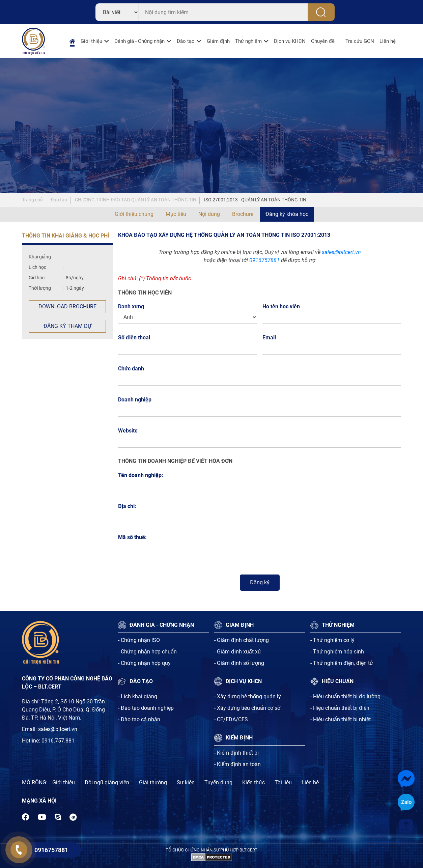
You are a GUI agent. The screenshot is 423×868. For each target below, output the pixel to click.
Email (271, 338)
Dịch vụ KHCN (290, 41)
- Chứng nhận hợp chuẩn (147, 652)
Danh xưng (131, 306)
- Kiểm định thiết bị (236, 753)
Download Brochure (67, 306)
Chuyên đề (323, 41)
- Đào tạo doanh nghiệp (146, 708)
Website (128, 431)
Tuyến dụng (218, 782)
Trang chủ (32, 200)
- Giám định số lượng (239, 663)
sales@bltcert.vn (341, 252)
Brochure (243, 214)
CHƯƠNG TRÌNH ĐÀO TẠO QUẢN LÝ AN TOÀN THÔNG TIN (136, 200)
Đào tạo (186, 41)
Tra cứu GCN (360, 41)
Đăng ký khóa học (287, 214)
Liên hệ (388, 41)
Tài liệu (283, 782)
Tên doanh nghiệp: (141, 475)
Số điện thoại (136, 338)
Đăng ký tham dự (67, 326)
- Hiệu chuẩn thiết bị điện (340, 708)
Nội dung (209, 214)
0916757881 (264, 260)
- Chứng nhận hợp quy (144, 663)
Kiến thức (253, 782)
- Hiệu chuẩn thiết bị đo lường (345, 696)
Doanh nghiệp (135, 400)
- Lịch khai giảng (138, 696)
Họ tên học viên (283, 306)
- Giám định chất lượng (242, 640)
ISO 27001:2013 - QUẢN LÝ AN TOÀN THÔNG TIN (255, 200)
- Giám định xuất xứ (238, 652)
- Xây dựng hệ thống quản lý (248, 696)
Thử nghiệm (248, 41)
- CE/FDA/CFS (231, 719)
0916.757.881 (58, 741)
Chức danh (131, 369)
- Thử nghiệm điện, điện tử (342, 663)
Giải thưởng (153, 782)
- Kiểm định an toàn (237, 764)
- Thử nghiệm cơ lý (332, 640)
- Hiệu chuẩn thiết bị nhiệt (341, 719)
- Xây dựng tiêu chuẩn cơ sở (247, 708)
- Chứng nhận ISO (139, 640)
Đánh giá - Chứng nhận (139, 41)
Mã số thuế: (132, 537)
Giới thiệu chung (134, 214)
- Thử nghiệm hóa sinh (337, 652)
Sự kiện (186, 782)
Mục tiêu (176, 214)
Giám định (218, 41)
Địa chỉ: (127, 506)
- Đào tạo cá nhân (139, 719)
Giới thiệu (91, 41)
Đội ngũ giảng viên (107, 782)
